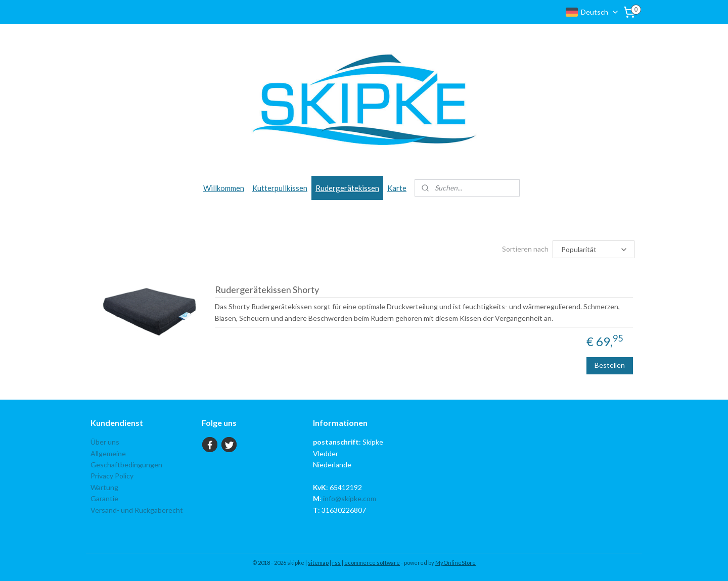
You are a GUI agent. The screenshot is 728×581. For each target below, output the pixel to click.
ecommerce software (372, 563)
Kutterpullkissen (280, 188)
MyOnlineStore (456, 563)
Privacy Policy (112, 476)
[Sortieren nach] (594, 249)
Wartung (104, 487)
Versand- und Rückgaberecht (137, 510)
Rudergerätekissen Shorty (267, 290)
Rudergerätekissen (347, 188)
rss (336, 563)
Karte (397, 188)
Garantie (104, 498)
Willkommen (224, 188)
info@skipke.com (350, 498)
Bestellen (610, 365)
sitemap (318, 563)
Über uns (105, 442)
